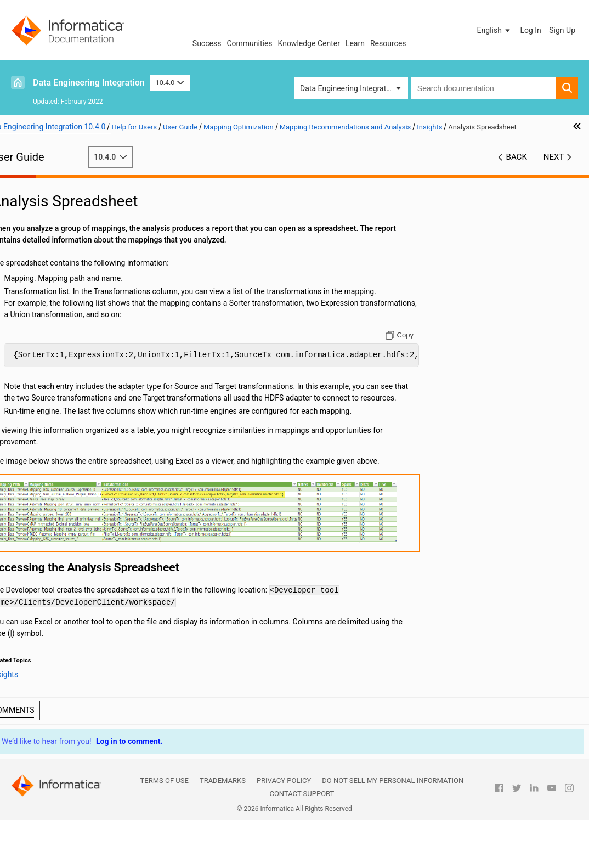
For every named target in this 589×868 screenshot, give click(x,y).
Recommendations (78, 265)
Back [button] (517, 168)
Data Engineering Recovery (81, 357)
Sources (32, 380)
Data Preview (40, 426)
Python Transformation (57, 415)
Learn (355, 43)
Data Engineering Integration (89, 83)
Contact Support (302, 841)
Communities (249, 43)
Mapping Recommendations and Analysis (85, 254)
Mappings (35, 219)
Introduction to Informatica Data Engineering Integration (73, 202)
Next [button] (554, 168)
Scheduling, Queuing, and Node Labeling (83, 346)
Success (207, 43)
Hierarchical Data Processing (67, 472)
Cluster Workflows (49, 438)
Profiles (31, 449)
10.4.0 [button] (170, 83)
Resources (388, 43)
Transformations (46, 403)
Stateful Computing (51, 553)
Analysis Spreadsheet (94, 288)
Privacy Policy (284, 829)
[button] (495, 30)
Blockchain (37, 542)
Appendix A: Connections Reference (79, 565)
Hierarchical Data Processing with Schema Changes (76, 513)
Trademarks (223, 829)
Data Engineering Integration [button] (348, 88)
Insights (60, 277)
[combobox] (483, 88)
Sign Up (562, 30)
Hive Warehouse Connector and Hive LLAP (91, 334)
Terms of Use (165, 829)
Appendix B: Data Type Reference (74, 576)
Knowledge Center (309, 43)
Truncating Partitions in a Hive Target (91, 323)
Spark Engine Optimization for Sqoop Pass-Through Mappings (91, 369)
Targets (31, 392)
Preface (31, 184)
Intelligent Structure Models (65, 530)
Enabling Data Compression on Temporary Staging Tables (82, 312)
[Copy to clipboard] (443, 370)
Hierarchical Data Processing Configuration (67, 490)
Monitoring (37, 461)
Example (61, 300)
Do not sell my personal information (393, 829)
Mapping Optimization (56, 230)
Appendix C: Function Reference (72, 588)
